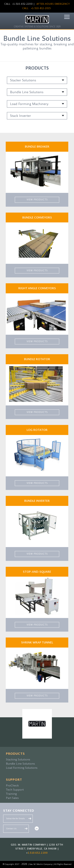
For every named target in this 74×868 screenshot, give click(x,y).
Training (11, 794)
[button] (67, 17)
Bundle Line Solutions (27, 92)
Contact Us (11, 829)
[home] (37, 22)
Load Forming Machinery (29, 104)
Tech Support (15, 790)
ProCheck (12, 785)
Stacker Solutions (23, 80)
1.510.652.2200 (38, 853)
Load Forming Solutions (22, 768)
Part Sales (12, 798)
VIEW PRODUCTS (37, 200)
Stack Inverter (21, 116)
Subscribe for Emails (15, 819)
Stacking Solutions (18, 759)
